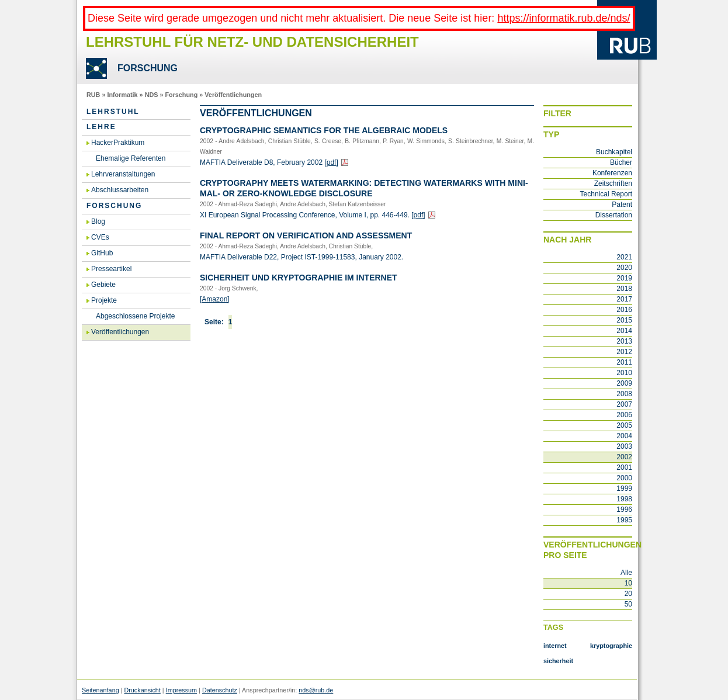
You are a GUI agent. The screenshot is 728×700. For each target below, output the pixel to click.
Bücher (621, 162)
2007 (624, 404)
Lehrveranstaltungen (123, 174)
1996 (624, 510)
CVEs (100, 237)
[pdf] (331, 162)
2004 (624, 436)
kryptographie (611, 646)
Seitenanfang (100, 690)
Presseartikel (111, 269)
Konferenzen (612, 173)
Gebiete (103, 285)
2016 (624, 310)
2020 (624, 268)
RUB (93, 95)
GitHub (102, 253)
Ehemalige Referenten (131, 158)
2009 (624, 383)
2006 (624, 415)
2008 (624, 394)
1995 (624, 520)
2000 (624, 478)
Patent (622, 205)
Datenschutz (220, 690)
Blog (98, 221)
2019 (624, 278)
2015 (624, 320)
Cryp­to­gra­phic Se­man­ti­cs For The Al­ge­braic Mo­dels (324, 130)
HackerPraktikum (118, 143)
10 (628, 583)
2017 (624, 299)
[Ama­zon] (215, 299)
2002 (624, 457)
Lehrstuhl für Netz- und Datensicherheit (252, 42)
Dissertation (614, 215)
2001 (624, 467)
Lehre (101, 127)
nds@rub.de (316, 690)
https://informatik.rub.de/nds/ (564, 18)
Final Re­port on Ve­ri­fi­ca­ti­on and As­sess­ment (306, 235)
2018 (624, 289)
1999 (624, 488)
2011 (624, 362)
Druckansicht (142, 690)
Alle (626, 573)
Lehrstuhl (113, 112)
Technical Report (606, 194)
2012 (624, 352)
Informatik (122, 95)
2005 (624, 425)
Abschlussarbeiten (120, 190)
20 (628, 594)
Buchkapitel (614, 152)
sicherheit (558, 661)
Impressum (181, 690)
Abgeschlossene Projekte (135, 316)
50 (628, 604)
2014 (624, 331)
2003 (624, 446)
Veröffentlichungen (233, 95)
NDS (152, 95)
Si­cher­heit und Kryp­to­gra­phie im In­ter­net (299, 278)
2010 (624, 373)
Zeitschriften (613, 183)
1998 (624, 499)
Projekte (104, 300)
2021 (624, 257)
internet (555, 646)
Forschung (181, 95)
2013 (624, 341)
